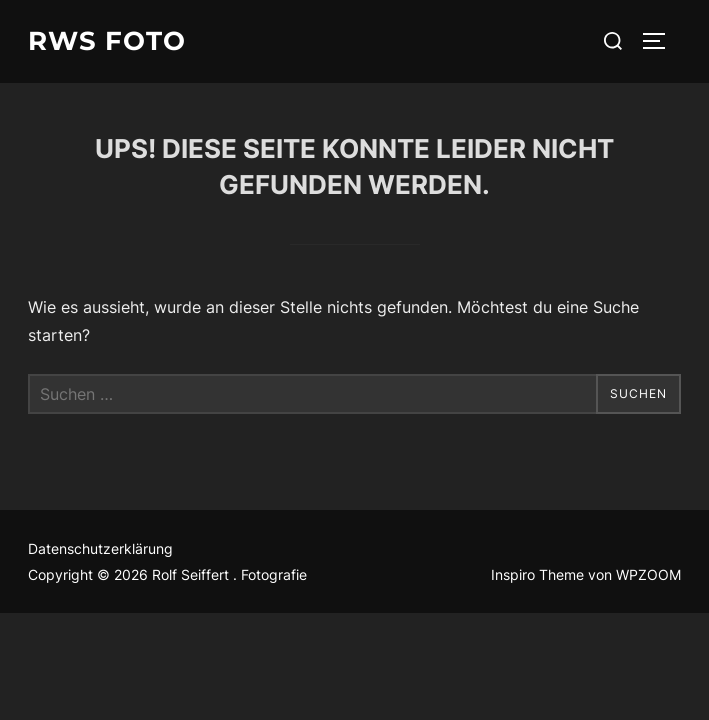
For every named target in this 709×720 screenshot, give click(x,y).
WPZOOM (648, 574)
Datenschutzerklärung (100, 548)
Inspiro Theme (537, 574)
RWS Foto (107, 41)
